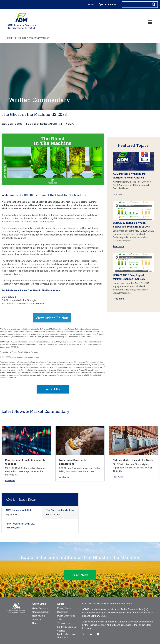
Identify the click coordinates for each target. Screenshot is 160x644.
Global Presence (40, 608)
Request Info (39, 616)
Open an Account (107, 4)
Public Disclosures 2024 (66, 618)
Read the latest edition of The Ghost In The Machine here (31, 290)
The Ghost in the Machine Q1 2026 (65, 510)
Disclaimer (62, 612)
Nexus (91, 4)
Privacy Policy (64, 608)
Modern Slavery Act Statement (67, 636)
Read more (118, 194)
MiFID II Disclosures (67, 627)
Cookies (61, 631)
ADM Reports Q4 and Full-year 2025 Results (30, 524)
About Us (37, 620)
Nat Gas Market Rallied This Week (133, 460)
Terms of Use (64, 623)
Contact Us (52, 389)
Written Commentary (39, 38)
